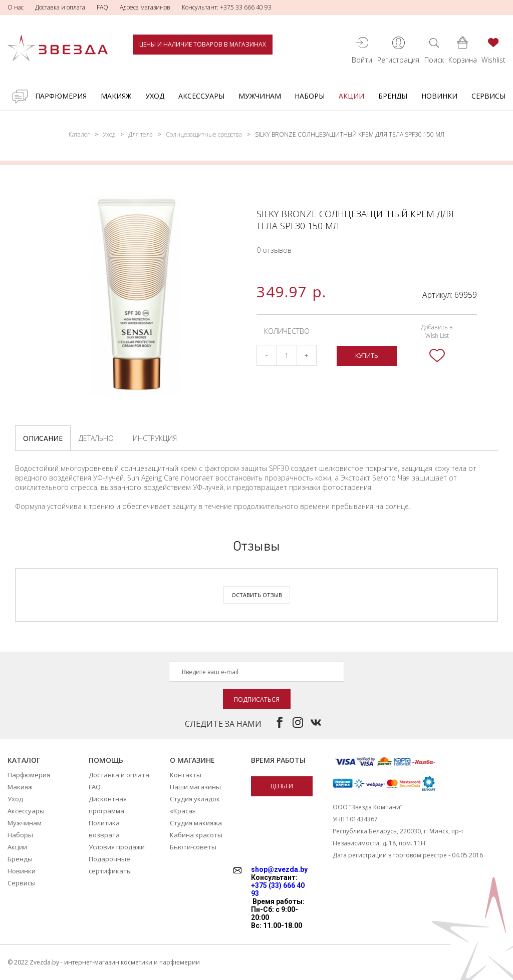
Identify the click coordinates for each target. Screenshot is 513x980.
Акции (351, 96)
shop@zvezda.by (279, 869)
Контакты (186, 775)
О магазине (192, 760)
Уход (155, 96)
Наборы (310, 96)
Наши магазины (195, 787)
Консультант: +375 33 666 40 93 (227, 7)
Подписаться (257, 699)
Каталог (79, 134)
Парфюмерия (61, 96)
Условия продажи (117, 847)
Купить (367, 356)
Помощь (106, 760)
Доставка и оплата (60, 7)
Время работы (278, 760)
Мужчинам (260, 96)
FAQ (102, 7)
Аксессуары (201, 96)
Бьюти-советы (193, 847)
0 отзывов (274, 250)
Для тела (141, 134)
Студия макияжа (196, 823)
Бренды (393, 96)
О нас (16, 7)
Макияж (116, 96)
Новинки (439, 96)
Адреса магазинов (145, 7)
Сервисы (488, 96)
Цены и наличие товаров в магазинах (203, 44)
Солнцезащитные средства (204, 134)
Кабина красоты (196, 835)
